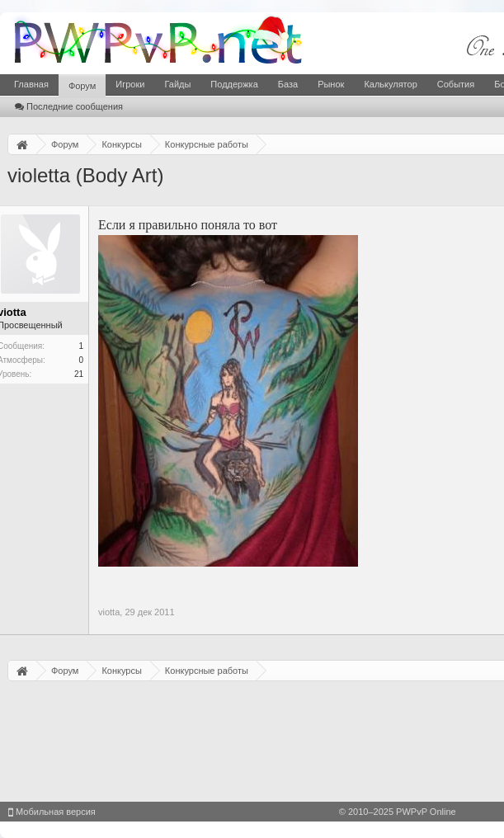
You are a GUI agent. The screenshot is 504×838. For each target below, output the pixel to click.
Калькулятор (390, 84)
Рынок (331, 84)
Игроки (130, 84)
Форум (82, 86)
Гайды (177, 84)
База (288, 84)
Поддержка (234, 84)
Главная (31, 84)
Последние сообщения (69, 106)
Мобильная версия (52, 812)
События (456, 84)
